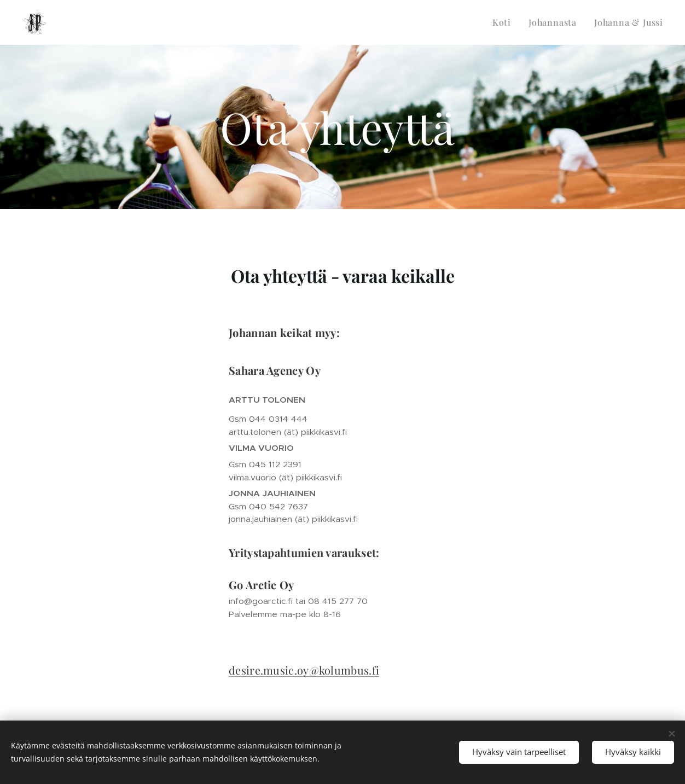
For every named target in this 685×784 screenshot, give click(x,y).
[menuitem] (505, 22)
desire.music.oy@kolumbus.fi (304, 670)
